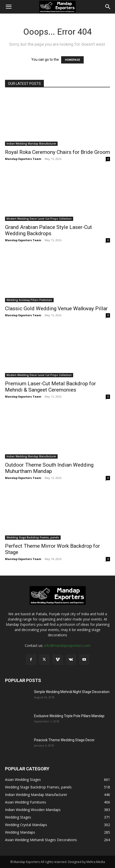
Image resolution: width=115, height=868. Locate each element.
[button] (9, 7)
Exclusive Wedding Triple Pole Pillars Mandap (69, 716)
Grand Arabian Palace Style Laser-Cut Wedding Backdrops (48, 230)
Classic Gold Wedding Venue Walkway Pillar (56, 308)
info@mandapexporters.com (67, 645)
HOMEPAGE (72, 60)
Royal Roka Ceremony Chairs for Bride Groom (57, 152)
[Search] (108, 7)
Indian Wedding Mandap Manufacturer (31, 144)
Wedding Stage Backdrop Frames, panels (33, 537)
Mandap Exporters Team (23, 159)
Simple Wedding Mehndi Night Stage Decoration (72, 692)
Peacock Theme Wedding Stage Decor (64, 740)
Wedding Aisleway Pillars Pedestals (29, 300)
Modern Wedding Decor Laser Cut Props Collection (39, 219)
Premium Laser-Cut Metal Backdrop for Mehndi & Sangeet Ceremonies (50, 387)
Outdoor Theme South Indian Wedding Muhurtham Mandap (49, 468)
